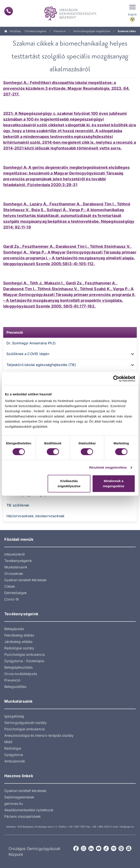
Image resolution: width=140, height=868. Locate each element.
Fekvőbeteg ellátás (19, 635)
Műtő (8, 742)
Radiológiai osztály (19, 648)
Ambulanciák (15, 761)
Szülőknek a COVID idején (28, 354)
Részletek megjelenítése (108, 467)
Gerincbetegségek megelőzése (92, 31)
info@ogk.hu (127, 827)
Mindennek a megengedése (114, 483)
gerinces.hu (14, 804)
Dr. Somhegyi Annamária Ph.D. (31, 343)
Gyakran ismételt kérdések (25, 791)
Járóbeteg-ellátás (18, 642)
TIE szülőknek (18, 505)
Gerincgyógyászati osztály (25, 723)
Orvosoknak (14, 574)
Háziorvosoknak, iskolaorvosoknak (35, 516)
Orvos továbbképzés (21, 674)
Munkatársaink (16, 567)
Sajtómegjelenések (19, 797)
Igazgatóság (14, 716)
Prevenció (60, 31)
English (132, 14)
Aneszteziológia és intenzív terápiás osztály (39, 735)
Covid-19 (12, 599)
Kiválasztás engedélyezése (69, 483)
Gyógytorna (14, 755)
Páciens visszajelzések (22, 816)
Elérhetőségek (15, 593)
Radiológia (13, 748)
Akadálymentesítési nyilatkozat (29, 810)
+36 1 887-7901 (77, 827)
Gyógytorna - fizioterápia (24, 661)
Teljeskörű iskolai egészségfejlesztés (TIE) (41, 365)
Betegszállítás (15, 687)
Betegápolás (14, 629)
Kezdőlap (13, 31)
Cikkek (10, 586)
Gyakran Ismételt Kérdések (25, 580)
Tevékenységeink (36, 31)
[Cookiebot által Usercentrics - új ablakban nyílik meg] (116, 379)
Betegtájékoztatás (18, 667)
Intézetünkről (15, 554)
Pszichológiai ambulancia (25, 654)
